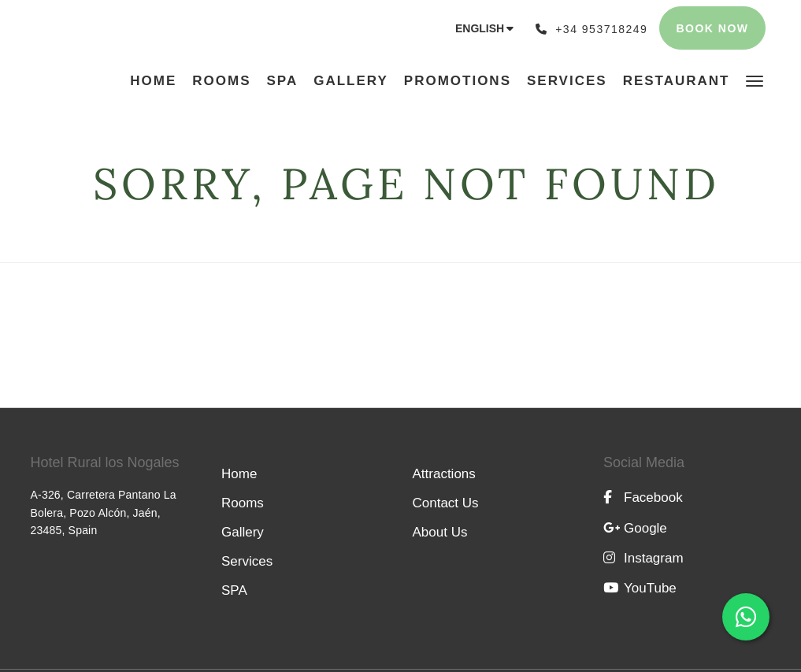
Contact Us (446, 503)
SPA (234, 590)
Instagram (643, 558)
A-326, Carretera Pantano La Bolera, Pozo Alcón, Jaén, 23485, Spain (104, 512)
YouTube (640, 588)
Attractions (444, 474)
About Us (440, 532)
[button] (755, 80)
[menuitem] (157, 81)
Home (239, 474)
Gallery (243, 532)
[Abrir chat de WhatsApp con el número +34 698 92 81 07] (746, 617)
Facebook (643, 498)
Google (635, 528)
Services (247, 561)
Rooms (243, 503)
